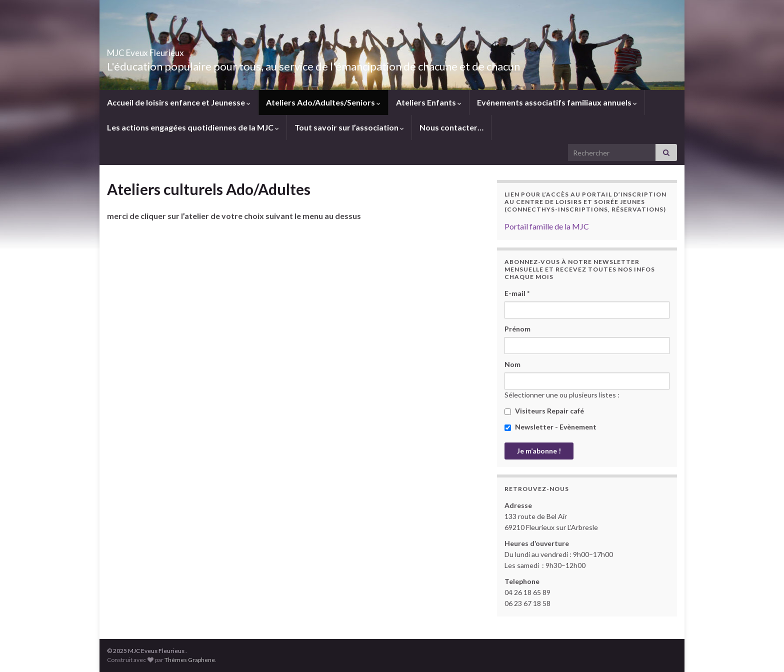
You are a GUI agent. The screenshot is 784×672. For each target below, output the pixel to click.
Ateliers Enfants (429, 102)
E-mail (517, 293)
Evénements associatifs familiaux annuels (557, 102)
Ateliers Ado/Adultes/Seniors (323, 102)
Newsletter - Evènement (550, 427)
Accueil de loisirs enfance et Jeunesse (179, 102)
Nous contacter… (451, 127)
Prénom (517, 329)
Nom (512, 364)
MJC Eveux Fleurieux (176, 50)
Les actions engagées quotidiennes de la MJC (193, 127)
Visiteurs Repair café (544, 411)
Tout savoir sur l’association (349, 127)
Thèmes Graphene (190, 660)
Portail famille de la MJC (547, 226)
